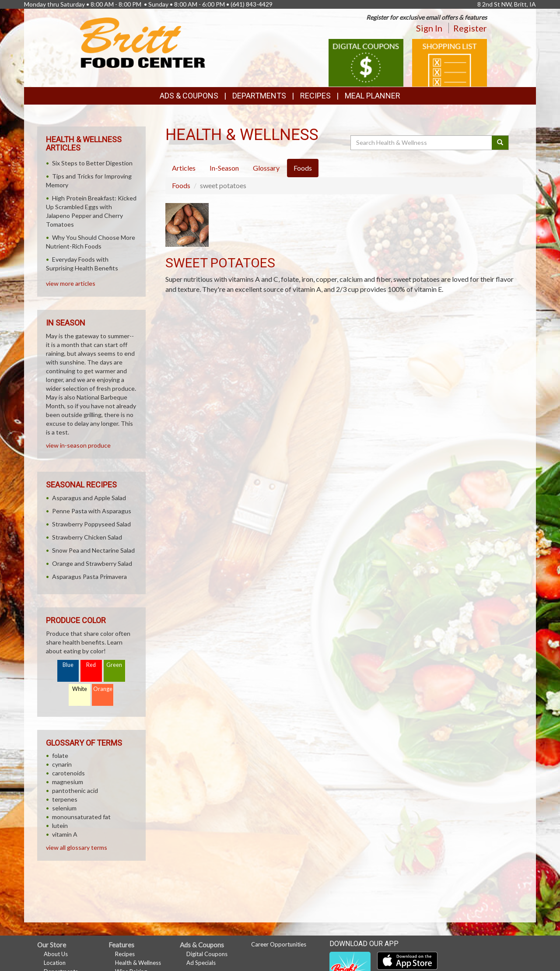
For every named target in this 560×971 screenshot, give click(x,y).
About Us (56, 954)
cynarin (62, 764)
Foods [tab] (303, 168)
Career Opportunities (279, 944)
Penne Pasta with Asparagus (92, 511)
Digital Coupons (207, 954)
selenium (64, 808)
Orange (103, 689)
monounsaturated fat (81, 817)
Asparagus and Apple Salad (89, 498)
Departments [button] (259, 96)
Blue (68, 665)
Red (91, 665)
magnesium (68, 782)
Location (55, 963)
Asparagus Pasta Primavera (89, 577)
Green (114, 665)
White (80, 689)
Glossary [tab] (266, 168)
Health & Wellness (138, 963)
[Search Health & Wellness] (422, 143)
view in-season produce (78, 445)
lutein (60, 826)
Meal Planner (373, 96)
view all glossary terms (77, 847)
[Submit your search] (500, 143)
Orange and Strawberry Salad (92, 563)
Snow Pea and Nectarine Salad (93, 550)
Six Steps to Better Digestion (92, 163)
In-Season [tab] (224, 168)
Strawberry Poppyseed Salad (91, 524)
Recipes (315, 96)
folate (60, 755)
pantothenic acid (75, 790)
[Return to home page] (143, 42)
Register (470, 28)
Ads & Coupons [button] (189, 96)
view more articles (71, 283)
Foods (181, 185)
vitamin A (65, 834)
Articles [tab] (184, 168)
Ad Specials (201, 963)
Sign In (429, 28)
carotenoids (68, 773)
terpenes (65, 799)
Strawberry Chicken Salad (87, 537)
